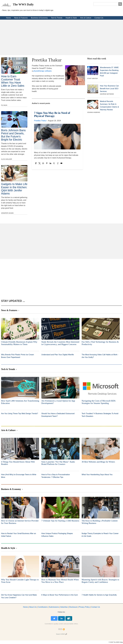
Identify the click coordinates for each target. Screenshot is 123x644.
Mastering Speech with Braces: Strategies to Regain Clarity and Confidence (100, 581)
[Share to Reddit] (58, 163)
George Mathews (107, 94)
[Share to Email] (61, 163)
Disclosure (73, 607)
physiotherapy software (42, 71)
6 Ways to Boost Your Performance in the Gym (60, 595)
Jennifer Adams (7, 213)
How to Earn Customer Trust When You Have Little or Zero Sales (13, 81)
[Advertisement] (61, 37)
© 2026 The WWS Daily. (116, 642)
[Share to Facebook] (36, 163)
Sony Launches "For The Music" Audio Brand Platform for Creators (58, 463)
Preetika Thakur (40, 121)
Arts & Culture (86, 18)
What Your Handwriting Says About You (97, 475)
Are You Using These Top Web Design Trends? (20, 414)
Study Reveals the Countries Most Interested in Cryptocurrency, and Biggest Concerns (60, 343)
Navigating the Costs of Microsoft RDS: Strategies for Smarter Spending (99, 402)
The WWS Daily (23, 4)
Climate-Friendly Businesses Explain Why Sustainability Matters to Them (19, 343)
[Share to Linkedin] (50, 163)
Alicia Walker (7, 159)
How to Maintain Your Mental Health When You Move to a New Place (60, 581)
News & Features (21, 18)
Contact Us (99, 18)
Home (8, 18)
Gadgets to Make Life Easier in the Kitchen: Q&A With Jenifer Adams (14, 189)
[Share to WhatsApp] (43, 163)
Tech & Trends (57, 18)
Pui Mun (4, 105)
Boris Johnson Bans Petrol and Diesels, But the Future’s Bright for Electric (13, 135)
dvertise (64, 607)
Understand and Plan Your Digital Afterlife (58, 355)
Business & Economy (39, 18)
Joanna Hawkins (94, 112)
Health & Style (71, 18)
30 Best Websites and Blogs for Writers (98, 462)
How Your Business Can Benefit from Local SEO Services (109, 89)
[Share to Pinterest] (47, 163)
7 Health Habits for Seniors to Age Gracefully (99, 595)
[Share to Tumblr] (54, 163)
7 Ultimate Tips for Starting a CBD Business (60, 521)
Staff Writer (92, 78)
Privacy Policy (84, 607)
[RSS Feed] (60, 629)
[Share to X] (40, 163)
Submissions (54, 607)
